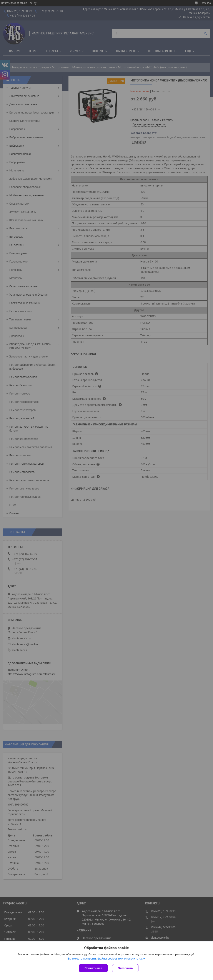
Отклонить (125, 968)
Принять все (93, 968)
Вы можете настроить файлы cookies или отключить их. (105, 959)
